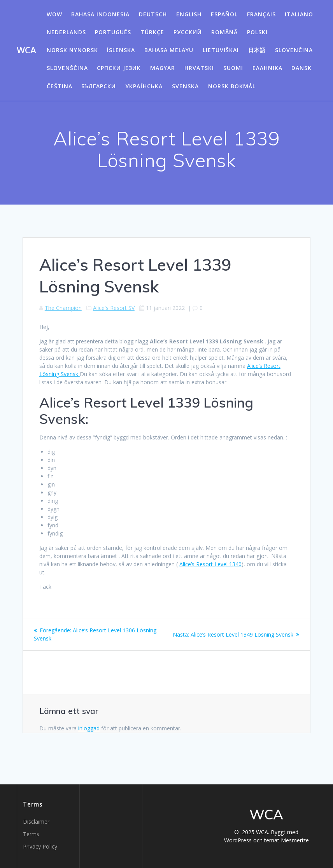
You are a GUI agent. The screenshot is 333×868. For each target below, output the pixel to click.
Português (113, 32)
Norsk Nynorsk (72, 50)
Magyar (163, 68)
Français (261, 14)
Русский (188, 32)
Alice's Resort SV (114, 308)
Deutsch (153, 14)
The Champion (63, 308)
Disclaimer (36, 822)
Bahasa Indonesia (100, 14)
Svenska (185, 86)
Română (224, 32)
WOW (54, 14)
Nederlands (66, 32)
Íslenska (121, 50)
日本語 (257, 50)
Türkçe (152, 32)
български (99, 86)
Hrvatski (199, 68)
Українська (144, 86)
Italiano (299, 14)
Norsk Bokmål (232, 86)
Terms (31, 834)
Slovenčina (294, 50)
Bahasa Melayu (169, 50)
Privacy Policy (40, 846)
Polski (257, 32)
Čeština (60, 86)
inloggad (89, 728)
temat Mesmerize (287, 840)
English (189, 14)
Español (224, 14)
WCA (26, 50)
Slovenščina (67, 68)
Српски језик (119, 68)
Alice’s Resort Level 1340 (210, 564)
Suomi (233, 68)
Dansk (301, 68)
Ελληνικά (267, 68)
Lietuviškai (221, 50)
